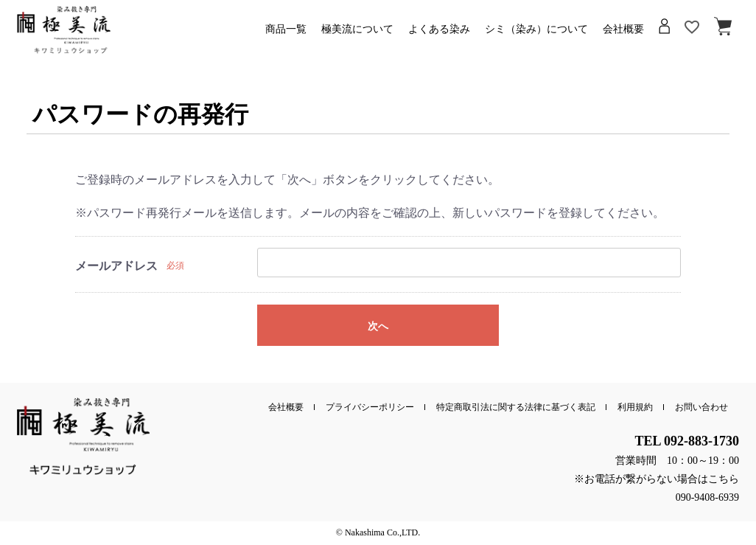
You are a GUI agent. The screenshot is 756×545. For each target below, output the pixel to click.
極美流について (357, 32)
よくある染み (439, 32)
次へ (378, 326)
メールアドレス (116, 266)
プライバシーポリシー (370, 407)
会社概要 (623, 32)
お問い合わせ (701, 407)
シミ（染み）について (536, 32)
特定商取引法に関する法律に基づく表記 (516, 407)
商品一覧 (286, 32)
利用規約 (635, 407)
